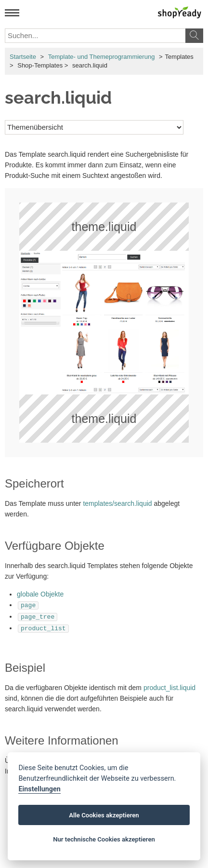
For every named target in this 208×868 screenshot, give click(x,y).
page (28, 605)
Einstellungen (39, 789)
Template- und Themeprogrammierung (102, 57)
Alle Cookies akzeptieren (104, 815)
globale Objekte (40, 594)
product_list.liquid (169, 685)
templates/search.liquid (117, 503)
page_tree (38, 615)
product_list (43, 626)
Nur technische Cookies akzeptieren (104, 839)
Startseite (23, 57)
